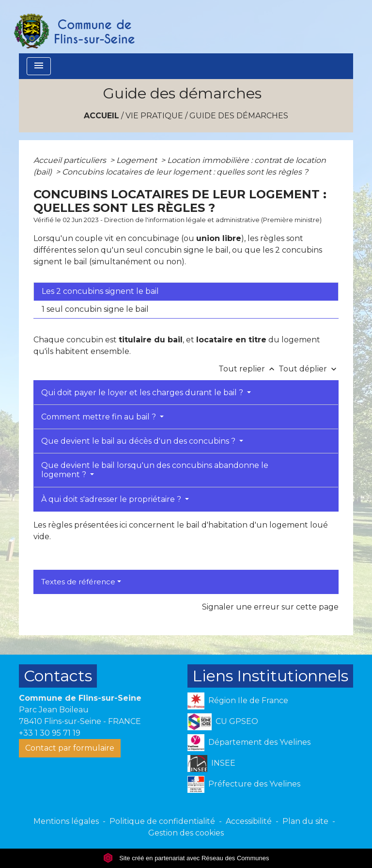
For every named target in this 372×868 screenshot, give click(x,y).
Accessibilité (249, 821)
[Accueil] (74, 27)
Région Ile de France (238, 701)
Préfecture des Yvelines (244, 784)
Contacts (58, 676)
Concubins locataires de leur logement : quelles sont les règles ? (185, 172)
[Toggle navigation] (39, 66)
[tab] (186, 291)
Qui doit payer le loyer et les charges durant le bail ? (143, 393)
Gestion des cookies (186, 833)
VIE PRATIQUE (154, 116)
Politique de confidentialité (162, 821)
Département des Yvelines (249, 743)
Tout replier (248, 369)
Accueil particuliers (71, 160)
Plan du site (305, 821)
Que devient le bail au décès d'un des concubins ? (139, 441)
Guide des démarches (239, 116)
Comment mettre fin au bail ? (100, 417)
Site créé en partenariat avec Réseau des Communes (186, 858)
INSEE (211, 764)
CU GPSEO (223, 722)
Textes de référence (78, 582)
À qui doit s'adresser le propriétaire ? (112, 499)
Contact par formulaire (70, 748)
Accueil (101, 116)
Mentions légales (66, 821)
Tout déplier (309, 369)
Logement (138, 160)
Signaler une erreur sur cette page (270, 607)
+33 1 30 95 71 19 (50, 733)
